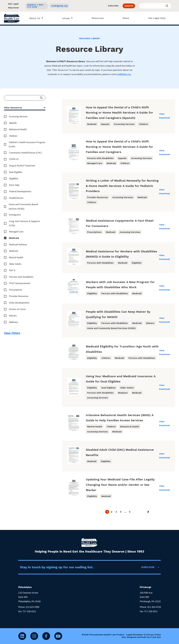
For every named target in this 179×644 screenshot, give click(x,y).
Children (13, 136)
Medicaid (14, 238)
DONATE (129, 6)
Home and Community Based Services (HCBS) (23, 206)
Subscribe (113, 6)
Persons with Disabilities (21, 277)
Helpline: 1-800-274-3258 (35, 6)
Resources (96, 18)
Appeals (13, 123)
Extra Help (14, 185)
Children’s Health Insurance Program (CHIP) (27, 144)
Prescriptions (16, 290)
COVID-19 (14, 159)
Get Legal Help (155, 18)
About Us (34, 18)
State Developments (19, 303)
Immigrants (15, 215)
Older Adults (15, 264)
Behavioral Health (18, 129)
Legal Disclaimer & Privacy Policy (143, 635)
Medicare (14, 251)
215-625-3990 (32, 607)
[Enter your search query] (155, 6)
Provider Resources (19, 296)
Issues (65, 18)
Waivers (13, 316)
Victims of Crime (17, 309)
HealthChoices (16, 198)
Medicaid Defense (18, 244)
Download (164, 118)
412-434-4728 (154, 607)
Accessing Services (18, 116)
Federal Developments (20, 191)
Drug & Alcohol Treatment (22, 166)
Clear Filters (12, 333)
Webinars (14, 322)
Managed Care (16, 232)
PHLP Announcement (20, 283)
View (162, 114)
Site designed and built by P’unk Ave (141, 637)
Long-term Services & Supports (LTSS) (25, 223)
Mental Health (16, 257)
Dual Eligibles (16, 172)
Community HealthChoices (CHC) (25, 153)
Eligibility (14, 178)
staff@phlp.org (59, 6)
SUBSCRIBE (148, 567)
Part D (12, 270)
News (125, 18)
